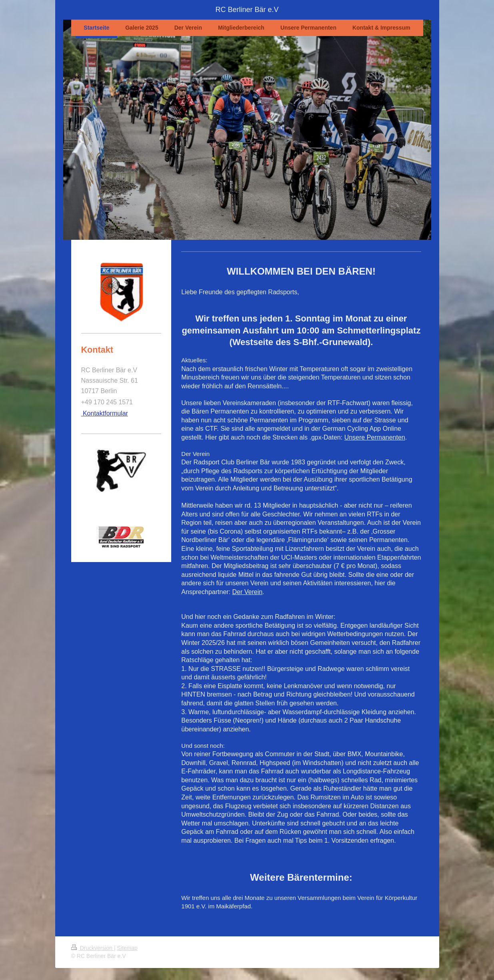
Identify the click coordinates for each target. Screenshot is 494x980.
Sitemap (127, 948)
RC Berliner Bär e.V (247, 10)
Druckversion (93, 948)
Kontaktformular (105, 413)
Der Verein (248, 592)
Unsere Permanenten (375, 437)
